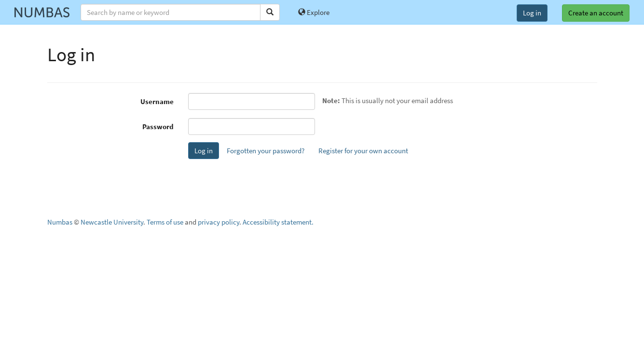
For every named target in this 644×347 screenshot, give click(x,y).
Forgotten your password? (266, 151)
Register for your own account (363, 151)
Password (158, 127)
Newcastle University (112, 222)
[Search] (270, 12)
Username (157, 101)
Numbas (60, 222)
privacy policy (219, 222)
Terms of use (165, 222)
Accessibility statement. (278, 222)
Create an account (596, 13)
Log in (532, 13)
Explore (314, 12)
